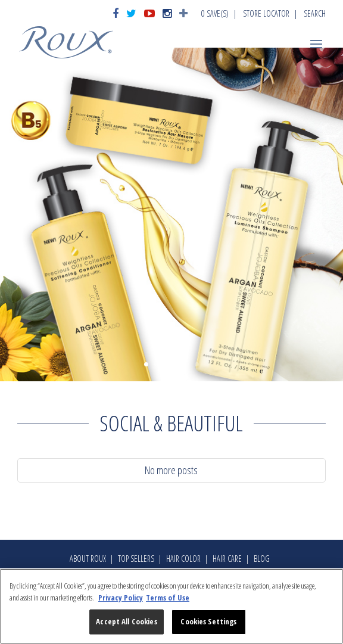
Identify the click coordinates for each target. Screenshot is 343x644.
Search (315, 13)
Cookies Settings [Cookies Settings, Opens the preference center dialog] (208, 621)
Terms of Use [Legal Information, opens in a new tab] (168, 598)
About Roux (88, 559)
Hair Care (227, 559)
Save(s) (215, 13)
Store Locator (266, 13)
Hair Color (183, 559)
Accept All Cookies (126, 621)
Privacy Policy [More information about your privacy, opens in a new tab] (121, 598)
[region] (171, 606)
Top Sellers (136, 559)
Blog (262, 559)
